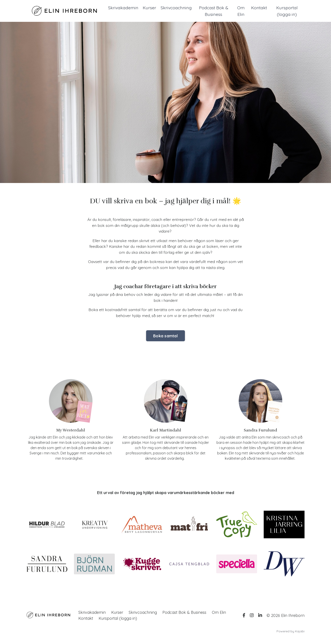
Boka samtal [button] (165, 337)
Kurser (150, 8)
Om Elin (241, 11)
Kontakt (260, 8)
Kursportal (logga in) (287, 11)
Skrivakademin (123, 8)
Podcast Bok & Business (214, 11)
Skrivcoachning (177, 8)
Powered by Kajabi (291, 633)
